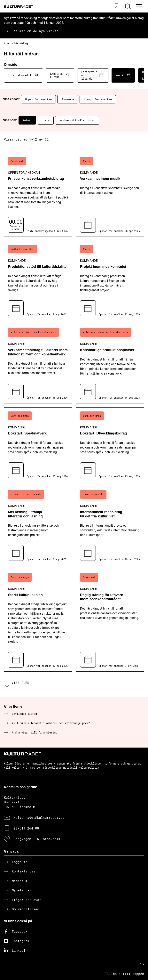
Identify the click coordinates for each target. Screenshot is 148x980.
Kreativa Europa (60, 75)
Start (7, 43)
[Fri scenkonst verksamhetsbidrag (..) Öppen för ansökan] (38, 195)
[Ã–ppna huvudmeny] (139, 6)
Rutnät (27, 120)
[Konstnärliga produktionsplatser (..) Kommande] (110, 364)
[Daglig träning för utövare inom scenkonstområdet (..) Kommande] (110, 620)
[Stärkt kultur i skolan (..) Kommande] (38, 620)
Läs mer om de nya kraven (35, 31)
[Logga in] (116, 6)
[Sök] (128, 6)
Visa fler (20, 683)
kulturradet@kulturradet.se (39, 818)
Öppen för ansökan (38, 99)
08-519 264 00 (26, 828)
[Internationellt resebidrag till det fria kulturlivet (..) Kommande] (110, 526)
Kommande (68, 99)
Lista (46, 120)
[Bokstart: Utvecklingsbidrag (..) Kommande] (110, 445)
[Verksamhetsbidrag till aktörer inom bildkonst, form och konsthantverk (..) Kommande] (38, 364)
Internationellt (23, 75)
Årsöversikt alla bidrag (77, 120)
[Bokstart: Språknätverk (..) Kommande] (38, 445)
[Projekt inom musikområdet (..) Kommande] (110, 280)
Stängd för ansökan (98, 99)
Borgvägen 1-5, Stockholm (37, 839)
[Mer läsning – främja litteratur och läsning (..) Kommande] (38, 526)
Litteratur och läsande (93, 75)
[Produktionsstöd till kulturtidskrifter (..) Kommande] (38, 280)
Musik (123, 75)
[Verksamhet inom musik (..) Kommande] (110, 195)
